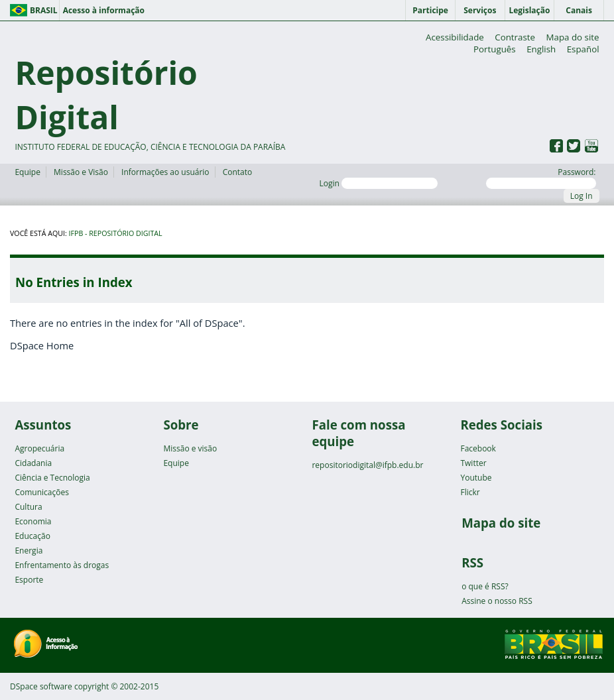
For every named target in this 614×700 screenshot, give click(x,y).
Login (378, 183)
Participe (430, 10)
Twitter (473, 463)
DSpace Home (42, 345)
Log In (582, 196)
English (541, 49)
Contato (238, 172)
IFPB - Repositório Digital (116, 233)
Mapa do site (573, 37)
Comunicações (41, 492)
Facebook (478, 448)
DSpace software (41, 686)
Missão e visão (190, 448)
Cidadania (33, 463)
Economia (33, 521)
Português (495, 49)
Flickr (470, 492)
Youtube (476, 478)
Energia (29, 551)
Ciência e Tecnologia (52, 478)
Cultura (28, 507)
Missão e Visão (81, 172)
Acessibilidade (455, 37)
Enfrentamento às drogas (62, 565)
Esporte (29, 580)
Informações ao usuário (165, 172)
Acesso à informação (104, 10)
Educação (32, 536)
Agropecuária (39, 448)
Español (583, 49)
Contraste (515, 37)
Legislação (529, 10)
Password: (541, 178)
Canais (579, 10)
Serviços (480, 10)
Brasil (44, 10)
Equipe (27, 172)
